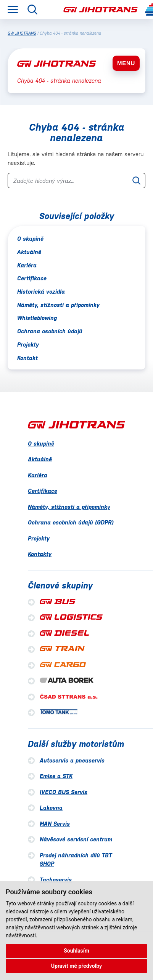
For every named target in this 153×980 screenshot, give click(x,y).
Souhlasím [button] (76, 951)
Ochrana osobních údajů (50, 331)
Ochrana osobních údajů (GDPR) (71, 522)
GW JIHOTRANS (22, 33)
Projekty (28, 345)
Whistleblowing (37, 318)
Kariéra (27, 265)
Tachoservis (56, 880)
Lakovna (51, 808)
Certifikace (32, 278)
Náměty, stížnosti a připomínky (58, 305)
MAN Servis (55, 824)
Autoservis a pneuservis (72, 760)
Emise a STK (56, 776)
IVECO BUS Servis (64, 792)
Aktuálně (29, 252)
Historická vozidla (41, 292)
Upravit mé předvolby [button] (76, 966)
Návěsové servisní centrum (76, 839)
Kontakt (27, 358)
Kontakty (40, 554)
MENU (126, 63)
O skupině (30, 239)
